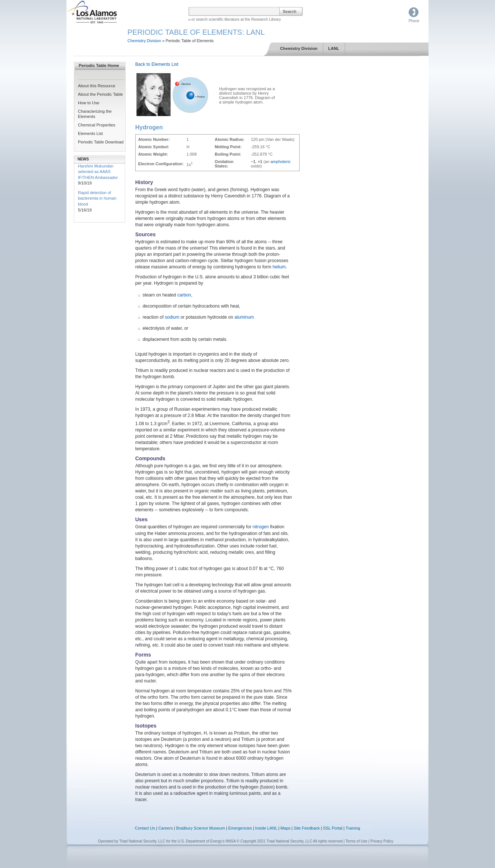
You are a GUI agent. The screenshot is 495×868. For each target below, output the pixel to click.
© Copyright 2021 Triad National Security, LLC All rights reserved (290, 841)
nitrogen (261, 527)
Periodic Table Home (99, 65)
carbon (184, 295)
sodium (172, 317)
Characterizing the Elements (95, 114)
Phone (414, 21)
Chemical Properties (97, 125)
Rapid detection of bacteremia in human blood (97, 198)
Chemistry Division (144, 41)
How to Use (89, 103)
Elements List (91, 133)
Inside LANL (267, 828)
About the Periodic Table (100, 94)
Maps (285, 828)
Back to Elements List (157, 64)
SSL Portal (333, 828)
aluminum (244, 317)
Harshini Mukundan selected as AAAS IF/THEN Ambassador (98, 172)
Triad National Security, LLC (142, 841)
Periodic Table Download (101, 142)
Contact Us (145, 828)
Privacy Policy (382, 841)
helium (279, 267)
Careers (166, 828)
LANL (334, 48)
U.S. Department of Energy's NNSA (207, 841)
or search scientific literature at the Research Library (236, 19)
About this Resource (97, 86)
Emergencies (240, 828)
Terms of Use (356, 841)
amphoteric (280, 162)
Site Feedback (307, 828)
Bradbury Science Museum (201, 828)
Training (353, 828)
